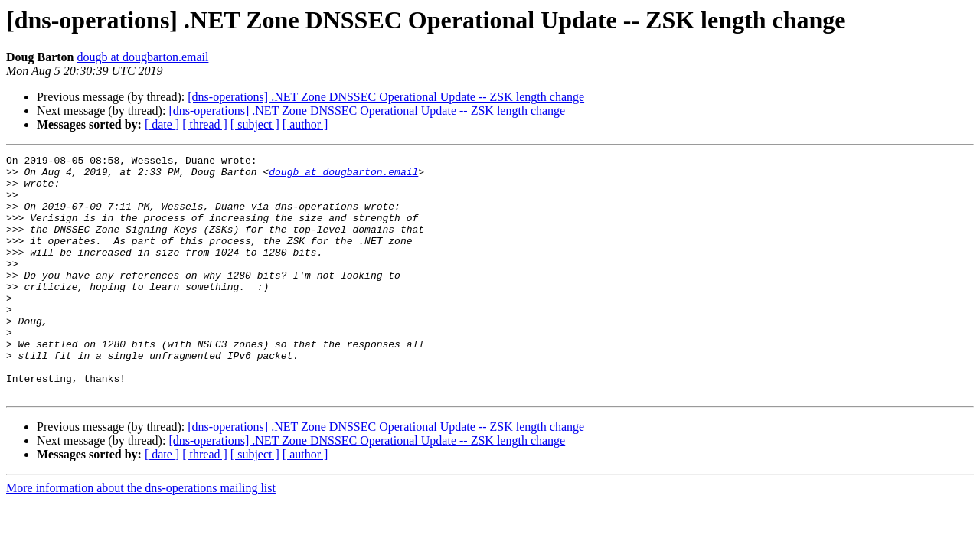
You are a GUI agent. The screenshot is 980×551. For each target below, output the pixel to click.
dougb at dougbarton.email (142, 57)
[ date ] (162, 124)
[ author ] (305, 124)
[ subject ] (255, 124)
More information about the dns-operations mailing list (141, 536)
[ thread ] (205, 124)
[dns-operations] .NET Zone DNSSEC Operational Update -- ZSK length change (386, 97)
